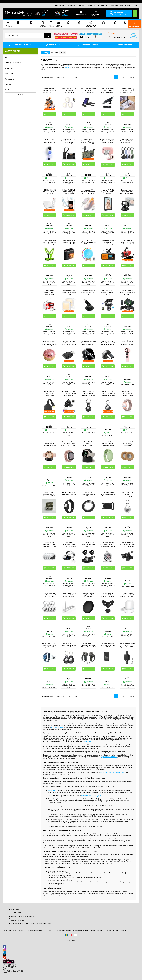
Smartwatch (9, 90)
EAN (135, 6)
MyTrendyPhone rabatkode (86, 930)
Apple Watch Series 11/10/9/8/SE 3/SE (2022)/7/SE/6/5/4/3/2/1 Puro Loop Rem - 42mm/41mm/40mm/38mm (69, 444)
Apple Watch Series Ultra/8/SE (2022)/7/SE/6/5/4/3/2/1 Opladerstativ (88, 444)
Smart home (9, 68)
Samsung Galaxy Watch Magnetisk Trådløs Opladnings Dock (49, 444)
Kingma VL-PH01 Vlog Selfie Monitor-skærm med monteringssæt (108, 192)
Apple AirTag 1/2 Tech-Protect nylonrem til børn (127, 393)
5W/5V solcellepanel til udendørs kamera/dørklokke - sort (108, 91)
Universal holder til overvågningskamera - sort (88, 293)
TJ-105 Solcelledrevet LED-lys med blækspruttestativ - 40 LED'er (88, 91)
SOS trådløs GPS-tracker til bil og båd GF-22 (108, 645)
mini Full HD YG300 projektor (91, 796)
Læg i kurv (109, 165)
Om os (82, 6)
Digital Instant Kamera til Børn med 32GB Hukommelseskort (108, 141)
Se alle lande (71, 941)
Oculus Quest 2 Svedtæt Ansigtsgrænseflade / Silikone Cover (108, 595)
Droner (7, 57)
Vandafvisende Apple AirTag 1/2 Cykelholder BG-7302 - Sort (127, 645)
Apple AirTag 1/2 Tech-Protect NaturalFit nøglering (88, 393)
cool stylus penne (57, 727)
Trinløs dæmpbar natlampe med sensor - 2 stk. (69, 293)
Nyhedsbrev (102, 6)
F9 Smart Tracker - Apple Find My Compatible (88, 595)
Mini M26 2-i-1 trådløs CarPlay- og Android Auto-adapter (69, 393)
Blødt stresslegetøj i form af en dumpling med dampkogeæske (49, 343)
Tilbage (46, 53)
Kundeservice (72, 6)
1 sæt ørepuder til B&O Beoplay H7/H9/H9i (127, 444)
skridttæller (88, 742)
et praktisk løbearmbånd (109, 757)
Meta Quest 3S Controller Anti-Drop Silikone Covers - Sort (88, 645)
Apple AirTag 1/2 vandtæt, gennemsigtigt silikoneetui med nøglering (127, 494)
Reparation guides (116, 6)
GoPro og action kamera (13, 63)
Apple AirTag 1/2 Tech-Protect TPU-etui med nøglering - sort (108, 393)
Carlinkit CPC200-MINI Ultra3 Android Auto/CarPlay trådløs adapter (108, 343)
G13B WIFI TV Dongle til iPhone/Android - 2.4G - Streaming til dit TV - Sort (49, 393)
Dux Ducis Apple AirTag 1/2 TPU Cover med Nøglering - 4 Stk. (127, 141)
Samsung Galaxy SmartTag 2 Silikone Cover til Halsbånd (108, 494)
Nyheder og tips (71, 930)
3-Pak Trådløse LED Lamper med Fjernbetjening (69, 91)
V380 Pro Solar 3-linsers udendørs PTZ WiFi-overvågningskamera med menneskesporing (108, 293)
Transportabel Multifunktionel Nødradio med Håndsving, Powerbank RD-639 (49, 293)
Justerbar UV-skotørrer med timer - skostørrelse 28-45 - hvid (88, 192)
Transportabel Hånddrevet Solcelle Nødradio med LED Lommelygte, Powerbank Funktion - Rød (127, 242)
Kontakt (128, 6)
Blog (64, 930)
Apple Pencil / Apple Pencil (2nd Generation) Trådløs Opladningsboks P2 (69, 595)
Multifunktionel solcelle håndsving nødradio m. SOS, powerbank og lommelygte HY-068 (49, 91)
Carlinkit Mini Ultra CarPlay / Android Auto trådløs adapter (69, 343)
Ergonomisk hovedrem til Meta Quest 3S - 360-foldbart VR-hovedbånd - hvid (69, 544)
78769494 (20, 920)
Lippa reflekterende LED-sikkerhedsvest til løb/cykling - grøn (49, 242)
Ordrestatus (30, 930)
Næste (133, 77)
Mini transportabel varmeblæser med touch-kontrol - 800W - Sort (69, 242)
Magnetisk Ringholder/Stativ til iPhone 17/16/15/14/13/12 (88, 494)
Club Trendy (91, 6)
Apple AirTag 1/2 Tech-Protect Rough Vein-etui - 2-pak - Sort (69, 645)
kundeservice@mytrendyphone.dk (23, 917)
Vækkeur (8, 84)
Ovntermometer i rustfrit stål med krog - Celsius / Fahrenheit (108, 544)
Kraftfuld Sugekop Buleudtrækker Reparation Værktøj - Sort (127, 192)
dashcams (68, 68)
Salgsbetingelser (125, 930)
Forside (5, 930)
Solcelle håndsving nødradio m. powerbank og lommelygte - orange (108, 242)
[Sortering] (63, 77)
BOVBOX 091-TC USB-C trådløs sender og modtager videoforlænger (69, 141)
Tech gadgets (9, 79)
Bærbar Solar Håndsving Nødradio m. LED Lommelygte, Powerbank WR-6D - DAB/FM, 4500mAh (88, 141)
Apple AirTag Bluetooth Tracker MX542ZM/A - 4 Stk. (49, 544)
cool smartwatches (72, 66)
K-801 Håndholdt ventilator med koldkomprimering (127, 343)
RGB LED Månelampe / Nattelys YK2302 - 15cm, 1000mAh (88, 242)
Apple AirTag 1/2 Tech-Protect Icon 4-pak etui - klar (49, 595)
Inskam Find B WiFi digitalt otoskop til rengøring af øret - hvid (69, 192)
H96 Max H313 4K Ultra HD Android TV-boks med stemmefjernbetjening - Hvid (49, 192)
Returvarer (60, 6)
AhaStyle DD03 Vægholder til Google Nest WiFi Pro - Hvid (127, 595)
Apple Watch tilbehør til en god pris (112, 773)
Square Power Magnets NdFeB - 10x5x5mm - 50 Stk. (49, 494)
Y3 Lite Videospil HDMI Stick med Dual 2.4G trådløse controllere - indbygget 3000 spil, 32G (127, 293)
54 (126, 77)
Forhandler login (102, 930)
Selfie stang (9, 74)
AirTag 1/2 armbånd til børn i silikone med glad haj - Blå (49, 645)
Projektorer (51, 791)
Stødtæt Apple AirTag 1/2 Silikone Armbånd (69, 493)
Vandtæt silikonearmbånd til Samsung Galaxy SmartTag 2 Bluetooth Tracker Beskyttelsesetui (108, 444)
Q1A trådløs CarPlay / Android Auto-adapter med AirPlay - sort (88, 343)
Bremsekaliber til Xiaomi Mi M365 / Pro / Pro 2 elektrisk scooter (127, 544)
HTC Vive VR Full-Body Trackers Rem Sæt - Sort (88, 544)
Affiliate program (113, 930)
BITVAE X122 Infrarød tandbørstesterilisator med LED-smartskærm (49, 141)
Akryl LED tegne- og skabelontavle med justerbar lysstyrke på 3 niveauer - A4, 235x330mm (127, 91)
